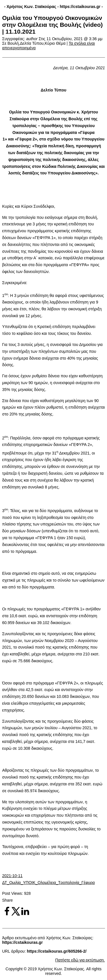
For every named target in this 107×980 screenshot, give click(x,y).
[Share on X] (16, 914)
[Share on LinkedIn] (25, 914)
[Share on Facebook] (7, 914)
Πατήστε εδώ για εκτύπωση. (80, 960)
